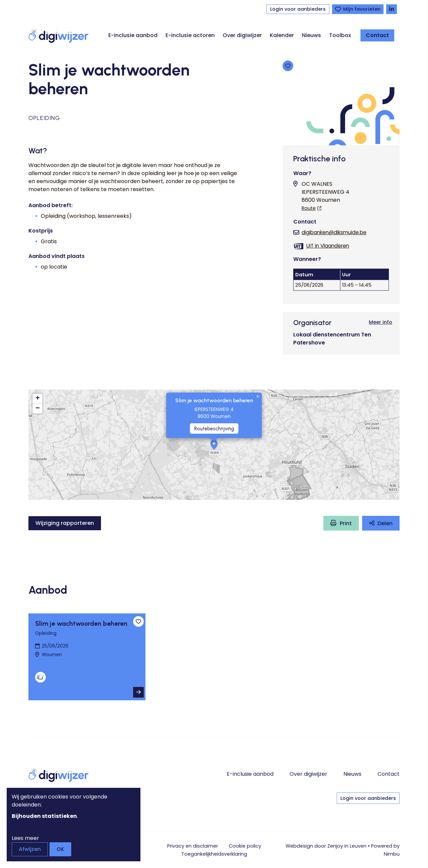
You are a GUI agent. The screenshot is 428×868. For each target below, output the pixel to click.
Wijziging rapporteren (65, 523)
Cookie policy (245, 846)
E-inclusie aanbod (133, 35)
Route (309, 208)
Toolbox (340, 35)
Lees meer (25, 838)
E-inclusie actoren (190, 35)
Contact (377, 35)
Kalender (282, 35)
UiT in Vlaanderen (328, 246)
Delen (385, 523)
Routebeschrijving (214, 429)
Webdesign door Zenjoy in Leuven (326, 846)
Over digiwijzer (242, 35)
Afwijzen (30, 849)
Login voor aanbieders (298, 9)
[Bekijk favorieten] (358, 9)
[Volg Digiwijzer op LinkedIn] (392, 9)
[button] (214, 445)
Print (346, 523)
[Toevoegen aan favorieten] (288, 66)
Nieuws (311, 35)
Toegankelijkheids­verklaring (214, 854)
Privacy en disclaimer (193, 846)
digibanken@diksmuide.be (334, 232)
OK (60, 849)
